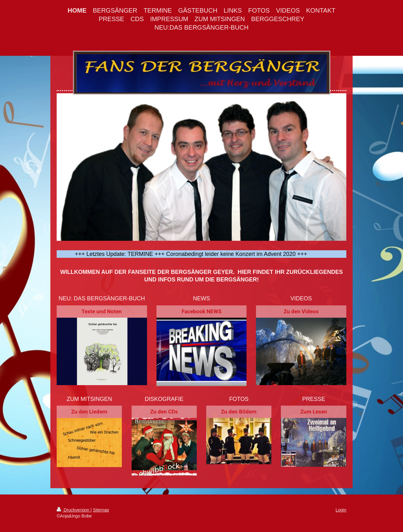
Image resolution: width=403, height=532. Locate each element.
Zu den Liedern (89, 412)
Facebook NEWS (201, 311)
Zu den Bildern (239, 412)
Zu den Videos (301, 311)
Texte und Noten (102, 311)
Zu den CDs (164, 412)
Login (341, 510)
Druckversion (74, 510)
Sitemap (101, 510)
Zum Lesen (314, 412)
